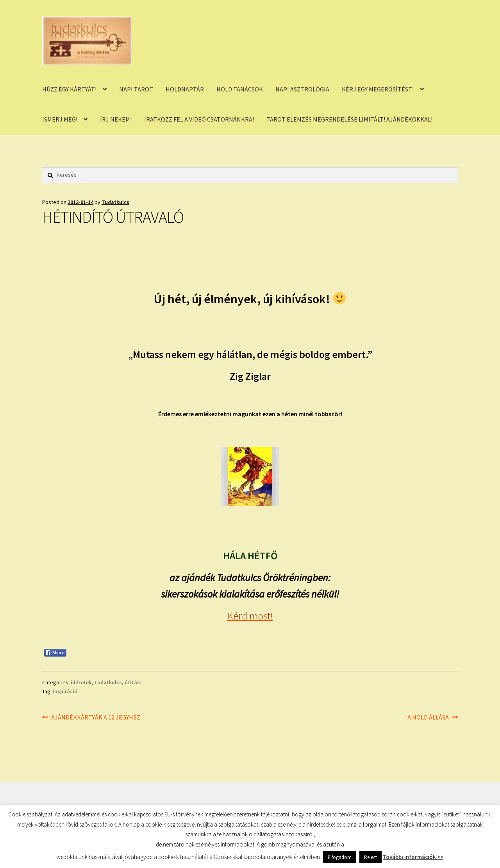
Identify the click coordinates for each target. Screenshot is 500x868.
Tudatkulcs (115, 202)
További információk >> (413, 857)
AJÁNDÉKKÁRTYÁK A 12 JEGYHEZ (96, 718)
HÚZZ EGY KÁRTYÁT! (69, 89)
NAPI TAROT (136, 89)
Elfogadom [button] (340, 857)
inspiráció (65, 691)
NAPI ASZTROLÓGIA (302, 89)
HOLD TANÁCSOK (240, 89)
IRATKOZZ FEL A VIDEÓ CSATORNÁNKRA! (199, 119)
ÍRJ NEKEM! (116, 119)
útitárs (133, 682)
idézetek (81, 682)
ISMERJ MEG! (60, 119)
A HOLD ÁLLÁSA (428, 718)
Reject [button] (371, 857)
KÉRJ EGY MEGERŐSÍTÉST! (378, 89)
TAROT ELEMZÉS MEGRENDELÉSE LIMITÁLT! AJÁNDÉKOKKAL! (349, 119)
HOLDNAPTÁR (185, 89)
